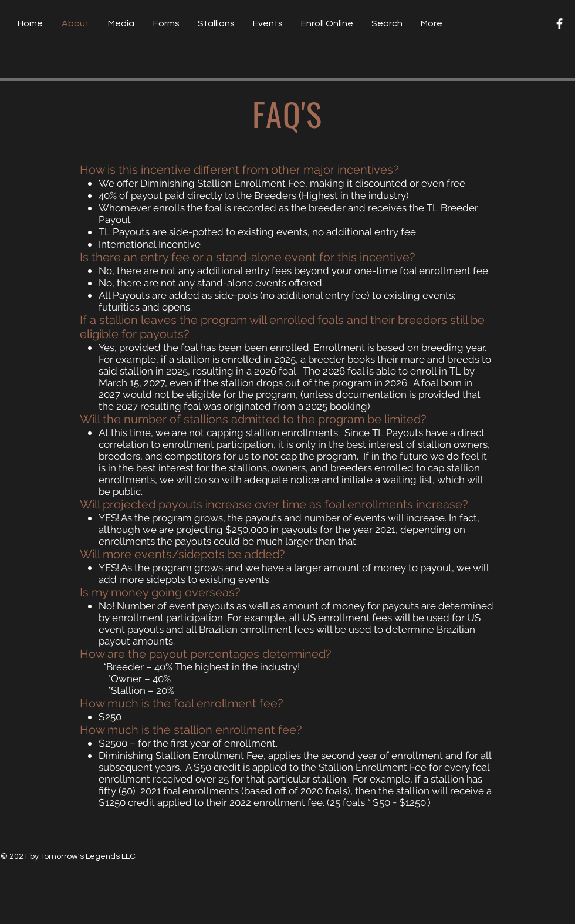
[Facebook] (559, 24)
